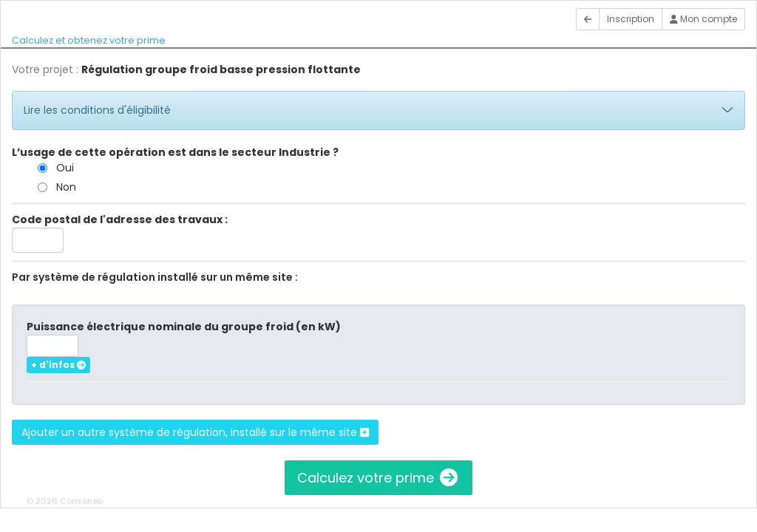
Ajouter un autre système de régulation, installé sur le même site (195, 432)
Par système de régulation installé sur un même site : (155, 277)
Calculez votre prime (378, 478)
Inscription (631, 19)
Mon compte (703, 19)
